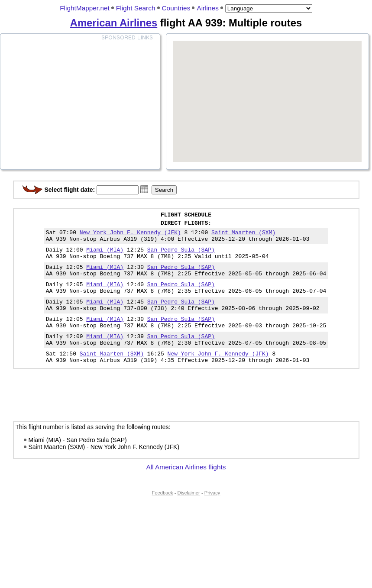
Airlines (207, 8)
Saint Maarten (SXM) (243, 236)
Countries (176, 8)
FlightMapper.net (85, 8)
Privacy (212, 516)
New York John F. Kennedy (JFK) (130, 236)
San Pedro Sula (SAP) (181, 256)
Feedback (163, 516)
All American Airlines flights (186, 490)
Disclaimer (189, 516)
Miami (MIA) (105, 256)
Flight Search (136, 8)
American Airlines (114, 23)
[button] (144, 189)
